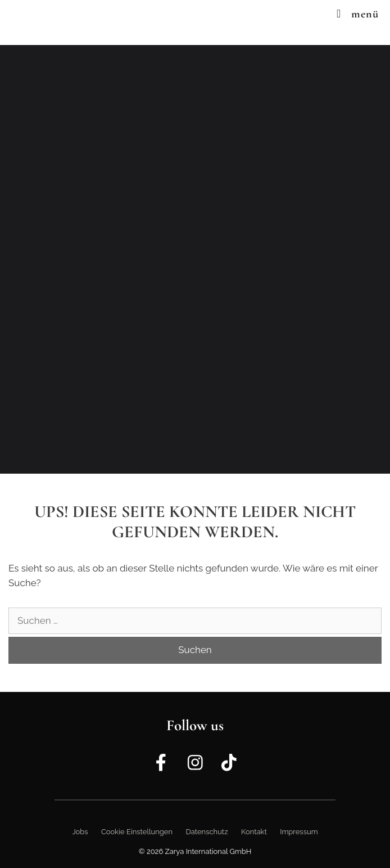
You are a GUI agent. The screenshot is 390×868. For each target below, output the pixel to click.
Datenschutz (207, 832)
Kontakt (254, 832)
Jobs (80, 832)
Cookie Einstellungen (137, 832)
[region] (195, 259)
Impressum (299, 832)
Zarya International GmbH (208, 851)
